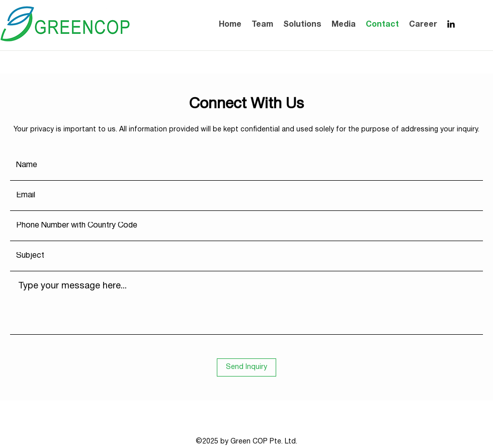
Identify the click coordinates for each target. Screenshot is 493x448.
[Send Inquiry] (247, 367)
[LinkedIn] (451, 24)
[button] (344, 25)
